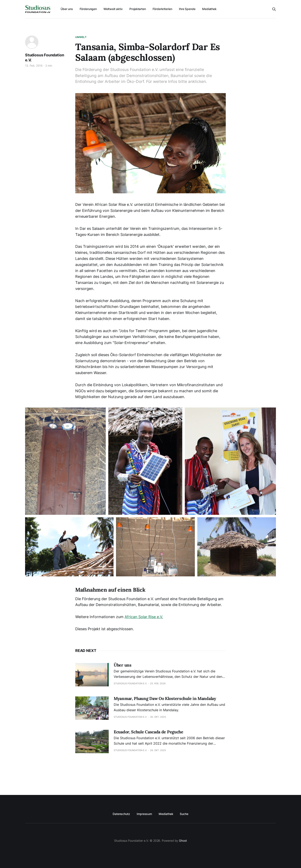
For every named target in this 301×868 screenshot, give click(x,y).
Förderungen (88, 9)
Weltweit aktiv (113, 9)
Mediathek (209, 9)
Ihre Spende (187, 9)
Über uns (67, 9)
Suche (184, 814)
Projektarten (138, 9)
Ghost (183, 841)
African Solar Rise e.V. (144, 617)
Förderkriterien (162, 9)
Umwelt (81, 37)
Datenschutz (121, 814)
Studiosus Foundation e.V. (45, 58)
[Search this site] (274, 9)
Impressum (144, 814)
